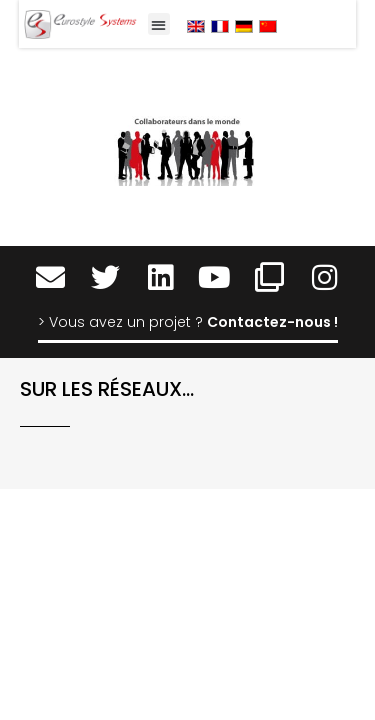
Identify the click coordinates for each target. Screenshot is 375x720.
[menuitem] (196, 25)
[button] (159, 24)
